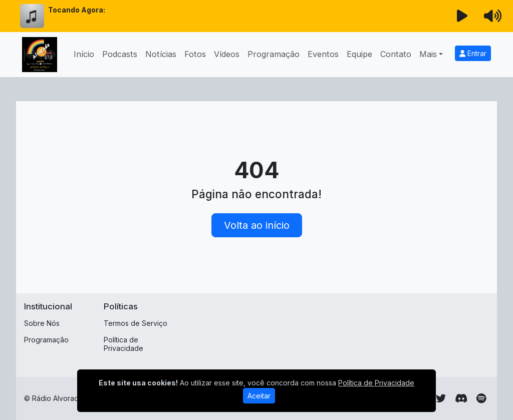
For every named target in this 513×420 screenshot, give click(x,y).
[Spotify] (481, 398)
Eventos (323, 54)
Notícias (161, 54)
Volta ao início (257, 225)
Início (84, 54)
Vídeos (227, 54)
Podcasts (120, 54)
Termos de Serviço (136, 323)
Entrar (473, 53)
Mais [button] (428, 54)
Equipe (359, 54)
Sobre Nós (42, 323)
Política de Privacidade (123, 344)
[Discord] (461, 398)
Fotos (195, 54)
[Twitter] (441, 398)
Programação (274, 54)
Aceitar (259, 396)
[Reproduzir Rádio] (462, 16)
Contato (396, 54)
